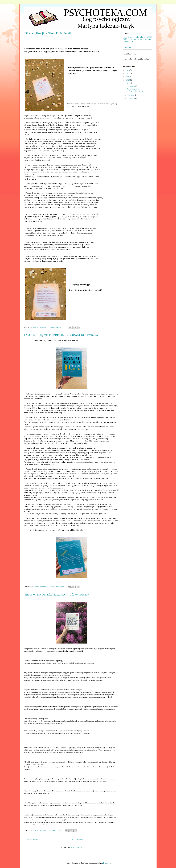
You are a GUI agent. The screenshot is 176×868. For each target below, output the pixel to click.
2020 (128, 80)
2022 (128, 73)
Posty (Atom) (76, 847)
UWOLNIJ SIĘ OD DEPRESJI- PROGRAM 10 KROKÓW (61, 335)
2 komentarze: (55, 830)
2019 (128, 83)
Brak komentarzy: (57, 327)
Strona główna (77, 840)
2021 (128, 77)
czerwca (131, 98)
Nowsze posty (32, 840)
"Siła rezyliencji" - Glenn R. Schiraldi (47, 33)
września (132, 86)
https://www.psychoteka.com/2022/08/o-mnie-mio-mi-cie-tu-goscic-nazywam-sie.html (138, 39)
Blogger (107, 863)
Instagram (127, 47)
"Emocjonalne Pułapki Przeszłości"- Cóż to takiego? (56, 594)
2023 (128, 70)
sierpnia (131, 95)
